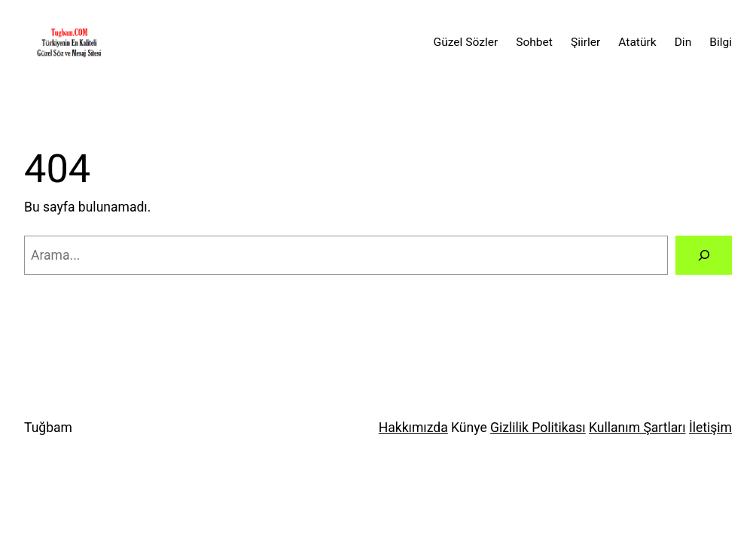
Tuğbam (48, 428)
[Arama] (704, 255)
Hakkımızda (413, 428)
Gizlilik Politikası (538, 428)
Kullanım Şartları (637, 428)
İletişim (710, 428)
